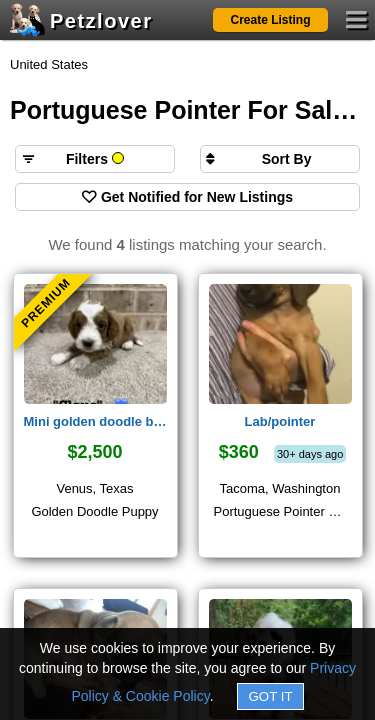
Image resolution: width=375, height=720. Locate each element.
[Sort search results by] (280, 159)
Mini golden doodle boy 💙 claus (95, 421)
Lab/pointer (280, 421)
